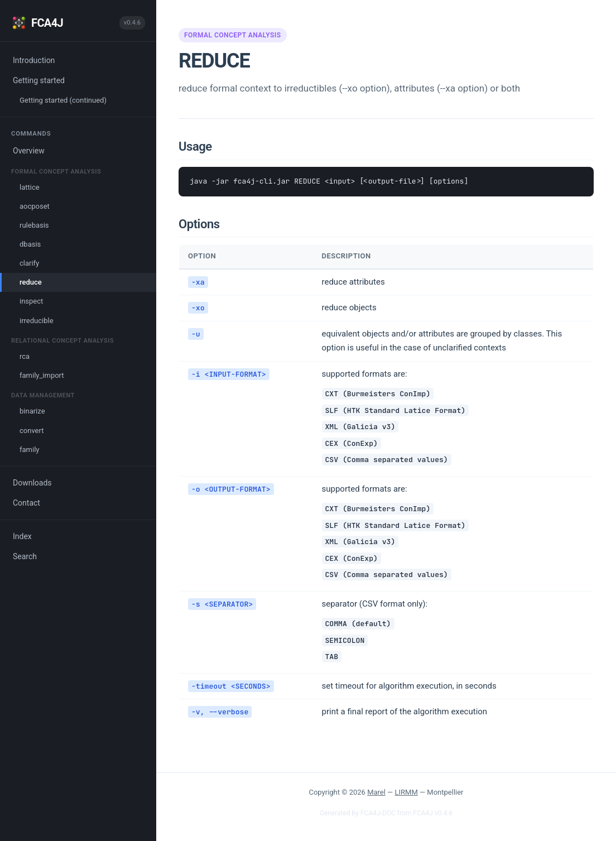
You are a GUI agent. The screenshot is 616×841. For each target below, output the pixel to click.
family (29, 450)
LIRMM (406, 792)
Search (25, 556)
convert (32, 431)
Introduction (34, 60)
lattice (30, 187)
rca (25, 356)
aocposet (35, 206)
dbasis (30, 244)
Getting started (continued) (63, 100)
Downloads (32, 483)
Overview (29, 151)
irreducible (37, 321)
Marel (376, 792)
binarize (32, 411)
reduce (31, 282)
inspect (31, 301)
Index (22, 536)
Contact (27, 503)
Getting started (39, 80)
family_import (42, 375)
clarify (29, 263)
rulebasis (34, 225)
